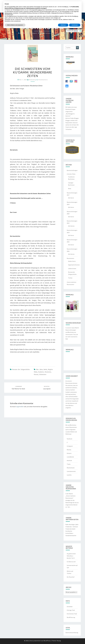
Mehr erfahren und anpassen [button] (15, 25)
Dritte (39, 10)
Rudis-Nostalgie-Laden (72, 524)
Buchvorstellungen (72, 170)
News (70, 189)
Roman (36, 374)
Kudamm (41, 372)
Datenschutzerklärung (72, 633)
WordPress (47, 641)
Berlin (45, 369)
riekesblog (32, 80)
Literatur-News (71, 174)
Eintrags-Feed (71, 610)
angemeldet (20, 407)
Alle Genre (71, 198)
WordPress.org (71, 617)
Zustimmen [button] (75, 25)
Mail (67, 339)
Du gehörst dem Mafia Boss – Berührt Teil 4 (71, 556)
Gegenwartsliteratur (74, 265)
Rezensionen (70, 258)
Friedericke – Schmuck (72, 527)
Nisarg (59, 641)
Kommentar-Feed (72, 614)
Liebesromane (72, 268)
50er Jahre (39, 369)
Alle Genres (71, 226)
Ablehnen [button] (63, 25)
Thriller (70, 278)
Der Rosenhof (71, 577)
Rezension (48, 372)
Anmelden (70, 607)
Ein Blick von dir (71, 562)
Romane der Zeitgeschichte (21, 369)
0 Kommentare (43, 80)
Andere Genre (72, 261)
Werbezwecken (9, 13)
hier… (69, 507)
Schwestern (43, 374)
